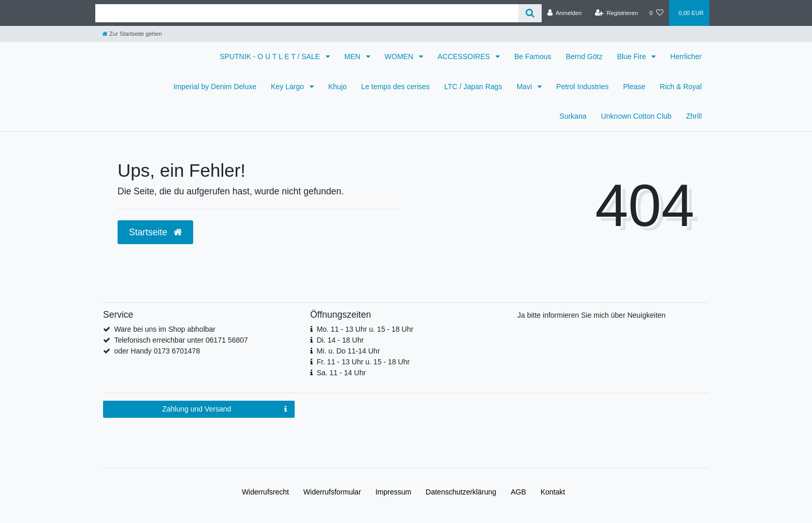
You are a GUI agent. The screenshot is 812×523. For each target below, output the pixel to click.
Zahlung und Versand (224, 409)
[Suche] (530, 13)
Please (634, 87)
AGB (518, 492)
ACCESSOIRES (465, 56)
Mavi (525, 87)
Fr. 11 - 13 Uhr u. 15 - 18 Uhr (363, 362)
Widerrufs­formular (332, 492)
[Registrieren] (617, 13)
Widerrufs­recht (265, 492)
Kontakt (553, 492)
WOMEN (400, 56)
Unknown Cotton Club (636, 116)
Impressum (393, 492)
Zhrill (694, 116)
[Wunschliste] (656, 13)
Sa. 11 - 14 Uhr (341, 373)
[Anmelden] (565, 13)
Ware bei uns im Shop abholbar (165, 329)
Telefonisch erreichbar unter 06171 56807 (181, 340)
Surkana (573, 116)
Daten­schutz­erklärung (461, 492)
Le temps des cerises (396, 87)
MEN (353, 56)
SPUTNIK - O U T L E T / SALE (271, 56)
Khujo (338, 87)
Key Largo (288, 87)
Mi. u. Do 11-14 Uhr (348, 351)
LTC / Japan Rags (473, 87)
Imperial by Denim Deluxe (215, 87)
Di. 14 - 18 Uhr (340, 340)
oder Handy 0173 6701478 (157, 351)
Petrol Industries (582, 87)
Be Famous (533, 56)
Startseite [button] (155, 232)
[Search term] (307, 13)
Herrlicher (686, 56)
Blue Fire (632, 56)
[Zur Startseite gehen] (132, 34)
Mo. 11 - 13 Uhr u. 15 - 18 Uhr (365, 329)
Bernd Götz (584, 56)
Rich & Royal (681, 87)
